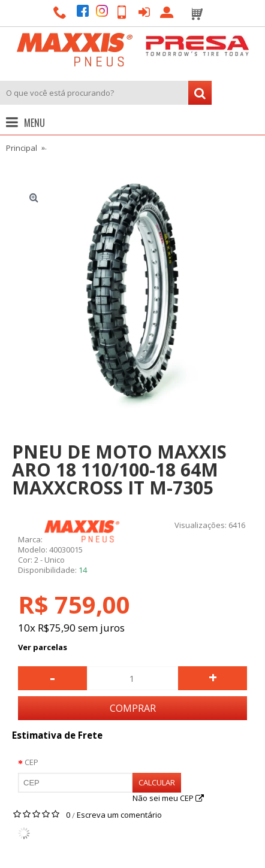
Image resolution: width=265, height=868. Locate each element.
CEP (31, 762)
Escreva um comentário (119, 815)
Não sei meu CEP (168, 798)
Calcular (157, 782)
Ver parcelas (43, 647)
